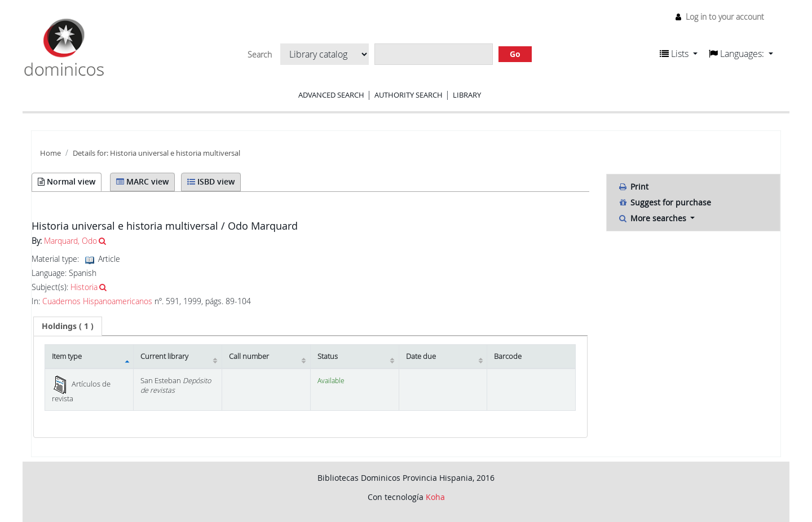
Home (50, 153)
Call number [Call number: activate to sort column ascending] (249, 356)
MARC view (142, 181)
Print (633, 187)
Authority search (409, 95)
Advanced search (331, 95)
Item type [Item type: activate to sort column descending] (67, 356)
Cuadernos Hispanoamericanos (97, 301)
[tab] (68, 326)
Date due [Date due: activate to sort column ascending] (421, 356)
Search (260, 55)
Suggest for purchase (665, 202)
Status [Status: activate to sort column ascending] (328, 356)
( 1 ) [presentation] (68, 326)
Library (467, 95)
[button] (679, 54)
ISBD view (211, 181)
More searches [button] (653, 218)
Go (515, 54)
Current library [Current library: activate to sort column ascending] (164, 356)
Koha (435, 497)
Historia (84, 287)
